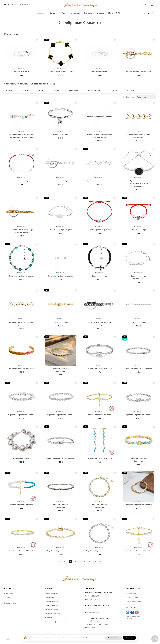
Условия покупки (51, 593)
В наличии (130, 97)
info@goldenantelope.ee (134, 601)
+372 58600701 (94, 628)
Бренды (53, 13)
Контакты (88, 13)
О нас (64, 13)
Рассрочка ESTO (51, 618)
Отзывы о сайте (10, 603)
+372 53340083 (94, 599)
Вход (145, 5)
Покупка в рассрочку (53, 614)
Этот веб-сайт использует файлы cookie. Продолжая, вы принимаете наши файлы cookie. (59, 638)
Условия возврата (51, 605)
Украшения (41, 13)
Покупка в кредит (51, 610)
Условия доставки (51, 601)
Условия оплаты (51, 597)
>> (101, 562)
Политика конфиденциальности (57, 622)
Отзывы (100, 13)
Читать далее (114, 638)
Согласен (129, 638)
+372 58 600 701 (25, 5)
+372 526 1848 (94, 612)
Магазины (75, 13)
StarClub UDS (114, 13)
